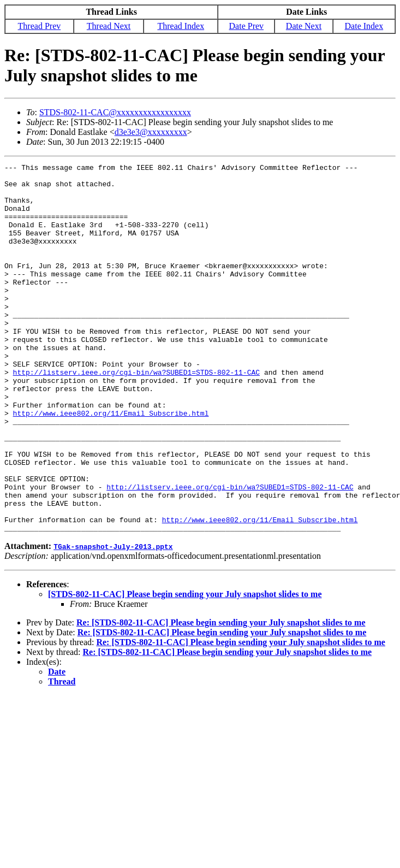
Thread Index (181, 26)
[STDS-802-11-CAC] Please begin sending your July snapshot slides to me (185, 668)
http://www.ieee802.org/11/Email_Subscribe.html (111, 464)
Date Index (364, 26)
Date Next (304, 26)
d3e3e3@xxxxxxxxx (151, 132)
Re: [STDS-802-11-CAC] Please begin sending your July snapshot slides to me (221, 696)
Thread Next (109, 26)
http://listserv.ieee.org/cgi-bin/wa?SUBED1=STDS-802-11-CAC (136, 415)
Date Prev (247, 26)
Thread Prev (40, 26)
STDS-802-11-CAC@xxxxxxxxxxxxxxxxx (115, 112)
